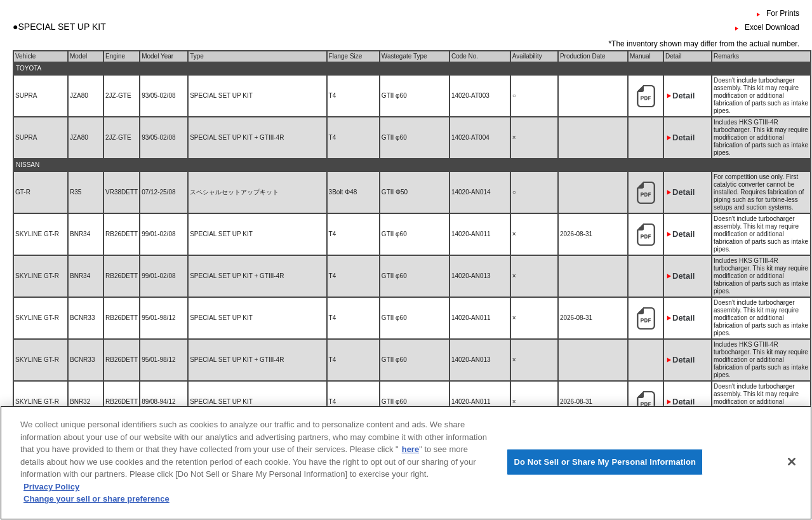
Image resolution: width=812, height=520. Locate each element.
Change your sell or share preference (97, 506)
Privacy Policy (51, 494)
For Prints (783, 13)
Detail (683, 96)
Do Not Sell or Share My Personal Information (605, 469)
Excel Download (772, 27)
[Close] (792, 469)
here (410, 457)
